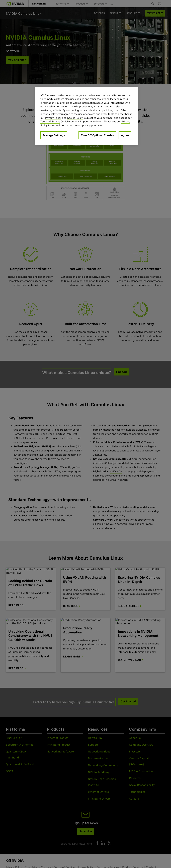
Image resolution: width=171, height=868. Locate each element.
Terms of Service (50, 121)
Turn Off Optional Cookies (97, 135)
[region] (87, 116)
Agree (125, 135)
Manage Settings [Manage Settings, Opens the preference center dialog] (54, 135)
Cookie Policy (75, 118)
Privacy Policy (53, 118)
